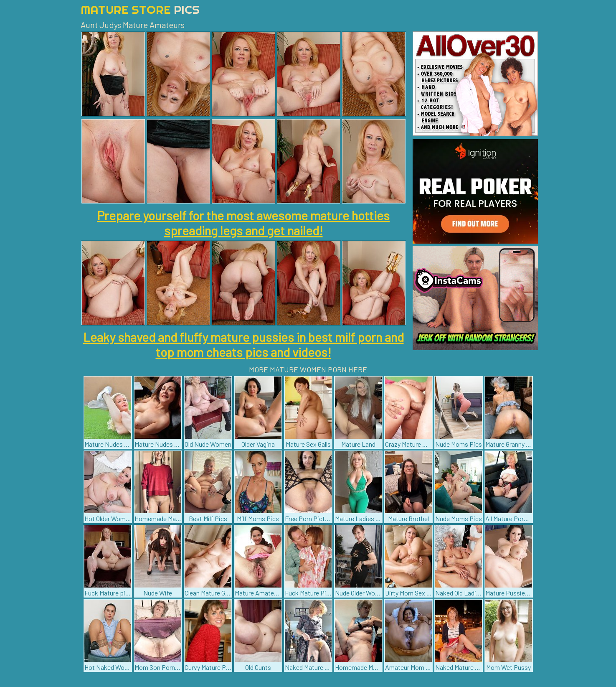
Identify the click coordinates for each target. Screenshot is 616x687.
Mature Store (140, 9)
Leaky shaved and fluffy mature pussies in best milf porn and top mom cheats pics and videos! (243, 344)
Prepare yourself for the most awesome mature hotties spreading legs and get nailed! (243, 223)
